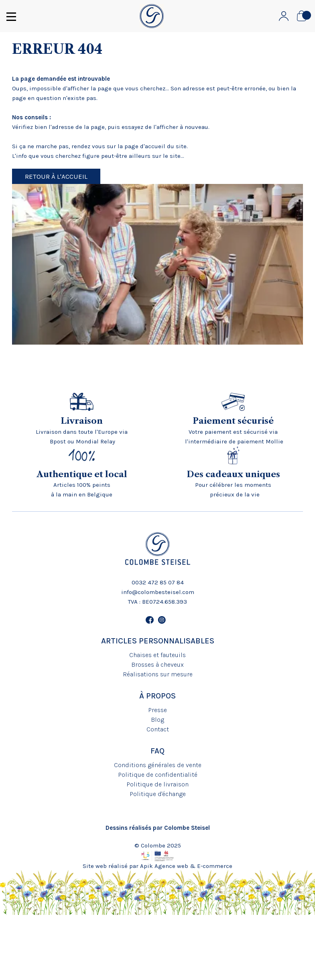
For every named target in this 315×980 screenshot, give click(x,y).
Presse (157, 710)
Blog (157, 720)
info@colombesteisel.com (158, 592)
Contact (158, 729)
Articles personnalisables (158, 641)
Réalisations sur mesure (158, 674)
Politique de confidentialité (158, 775)
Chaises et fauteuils (157, 655)
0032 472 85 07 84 (158, 582)
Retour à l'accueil (56, 176)
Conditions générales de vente (158, 765)
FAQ (157, 751)
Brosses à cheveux (157, 665)
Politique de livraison (157, 784)
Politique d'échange (158, 794)
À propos (157, 696)
